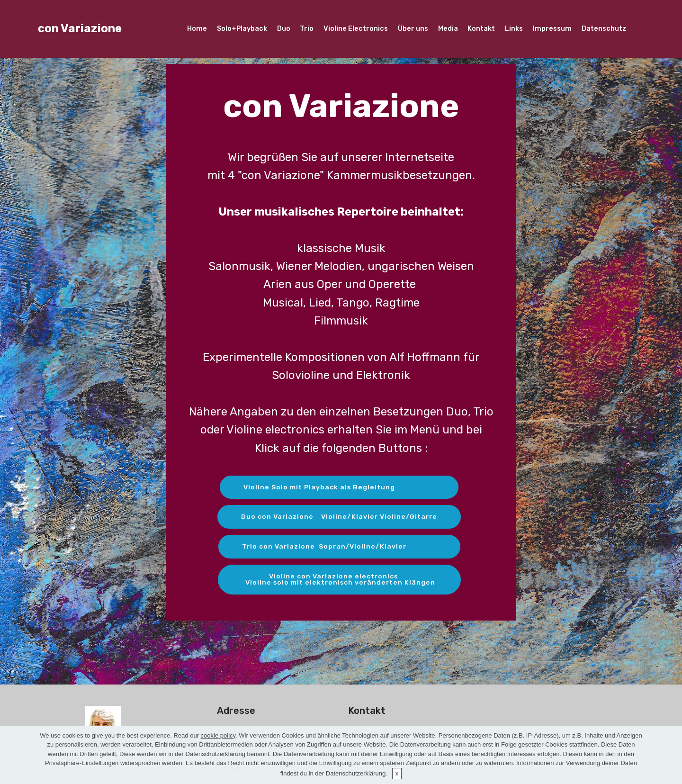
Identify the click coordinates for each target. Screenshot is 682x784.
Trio (307, 29)
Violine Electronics (356, 29)
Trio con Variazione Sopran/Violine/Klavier (339, 547)
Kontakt (481, 29)
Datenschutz (604, 29)
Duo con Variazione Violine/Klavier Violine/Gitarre (339, 517)
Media (448, 29)
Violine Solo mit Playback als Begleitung (339, 487)
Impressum (552, 29)
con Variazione (80, 28)
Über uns (413, 29)
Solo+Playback (242, 29)
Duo (284, 29)
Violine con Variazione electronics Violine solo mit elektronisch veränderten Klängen (339, 580)
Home (197, 29)
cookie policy (218, 735)
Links (514, 29)
